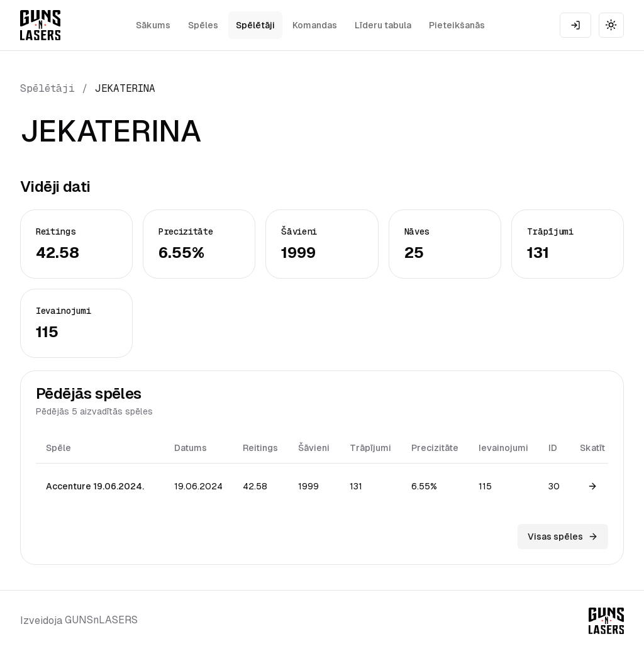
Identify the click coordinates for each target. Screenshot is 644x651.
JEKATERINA (125, 88)
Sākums (153, 25)
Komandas (315, 25)
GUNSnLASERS (101, 620)
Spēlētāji (255, 25)
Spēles (203, 25)
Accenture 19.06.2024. (95, 486)
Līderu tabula (383, 25)
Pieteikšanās (457, 25)
